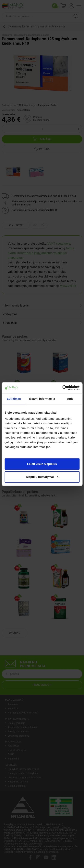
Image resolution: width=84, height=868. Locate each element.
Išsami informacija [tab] (42, 399)
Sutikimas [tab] (14, 399)
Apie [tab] (70, 399)
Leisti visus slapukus (42, 464)
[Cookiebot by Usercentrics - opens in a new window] (62, 388)
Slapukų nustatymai (42, 477)
